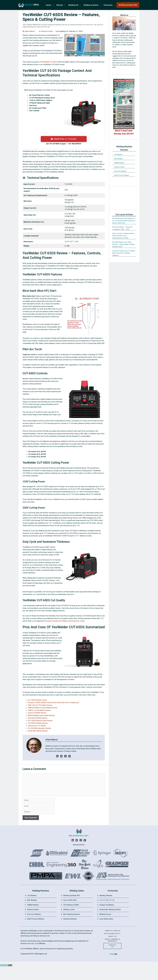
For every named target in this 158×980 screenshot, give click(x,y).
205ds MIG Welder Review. (38, 731)
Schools (62, 5)
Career (50, 5)
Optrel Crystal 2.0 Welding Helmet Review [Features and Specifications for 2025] (123, 236)
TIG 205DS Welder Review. (38, 723)
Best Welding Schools (72, 914)
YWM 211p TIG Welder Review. (39, 710)
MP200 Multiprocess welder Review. (41, 715)
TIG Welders (118, 155)
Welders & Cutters (93, 5)
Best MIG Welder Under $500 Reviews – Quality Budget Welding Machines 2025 (123, 244)
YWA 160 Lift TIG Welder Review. (40, 705)
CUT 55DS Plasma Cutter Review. (40, 721)
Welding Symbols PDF (72, 895)
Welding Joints (69, 909)
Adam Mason (30, 31)
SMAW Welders (119, 163)
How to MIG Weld (70, 900)
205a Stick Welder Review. (38, 718)
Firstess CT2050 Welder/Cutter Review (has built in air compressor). (54, 703)
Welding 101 (75, 5)
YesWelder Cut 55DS (49, 62)
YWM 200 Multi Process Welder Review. (43, 708)
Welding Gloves (105, 914)
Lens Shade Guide (106, 919)
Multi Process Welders (122, 175)
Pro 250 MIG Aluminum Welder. (40, 728)
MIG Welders (119, 159)
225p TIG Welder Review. (37, 713)
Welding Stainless (70, 919)
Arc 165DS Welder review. (37, 700)
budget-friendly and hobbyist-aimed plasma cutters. (65, 621)
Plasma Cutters (47, 31)
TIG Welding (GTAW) (71, 905)
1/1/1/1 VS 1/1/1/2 (107, 900)
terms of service (113, 931)
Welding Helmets (106, 895)
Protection (110, 5)
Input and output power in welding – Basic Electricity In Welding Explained (124, 253)
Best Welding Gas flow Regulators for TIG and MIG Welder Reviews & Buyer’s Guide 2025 (124, 221)
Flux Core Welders (120, 171)
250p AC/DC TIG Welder (37, 726)
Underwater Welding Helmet (110, 909)
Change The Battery (107, 905)
